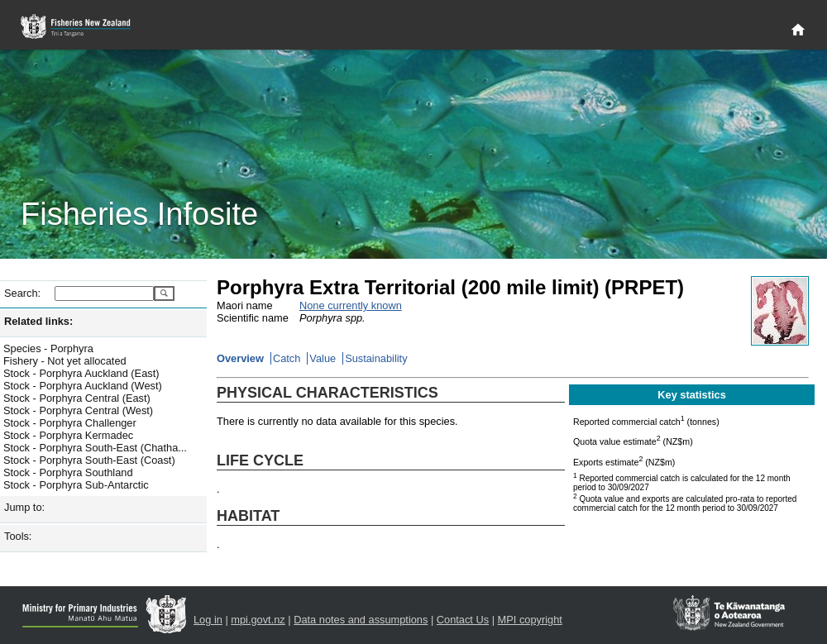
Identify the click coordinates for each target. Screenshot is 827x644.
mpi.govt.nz (258, 620)
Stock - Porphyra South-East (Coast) (89, 460)
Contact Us (463, 620)
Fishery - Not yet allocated (65, 361)
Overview (240, 358)
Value (323, 358)
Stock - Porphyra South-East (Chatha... (95, 448)
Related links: (38, 321)
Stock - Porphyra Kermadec (68, 435)
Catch (287, 358)
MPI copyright (530, 620)
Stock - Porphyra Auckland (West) (83, 386)
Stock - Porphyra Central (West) (78, 410)
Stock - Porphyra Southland (68, 472)
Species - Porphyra (48, 348)
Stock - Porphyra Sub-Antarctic (76, 485)
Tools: (18, 536)
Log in (208, 620)
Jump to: (24, 507)
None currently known (351, 305)
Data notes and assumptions (361, 620)
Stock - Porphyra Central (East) (77, 398)
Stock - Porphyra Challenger (70, 423)
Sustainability (376, 358)
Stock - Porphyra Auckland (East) (81, 373)
